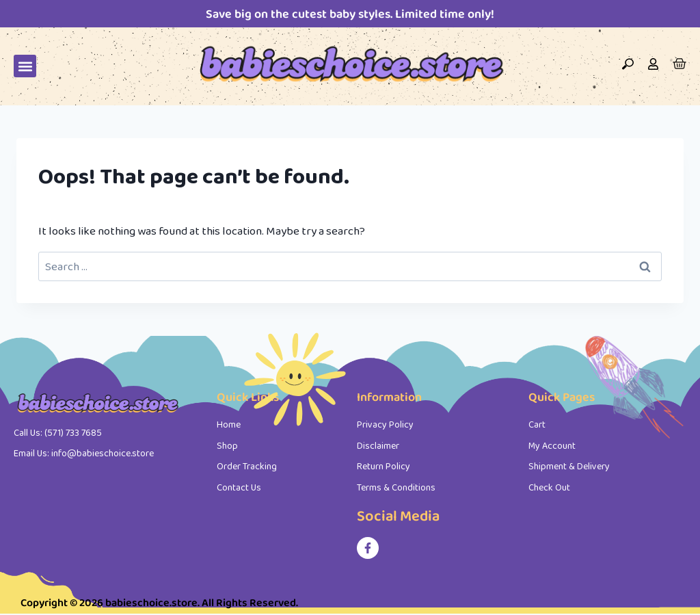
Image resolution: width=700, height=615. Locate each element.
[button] (25, 66)
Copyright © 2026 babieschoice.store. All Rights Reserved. (159, 602)
